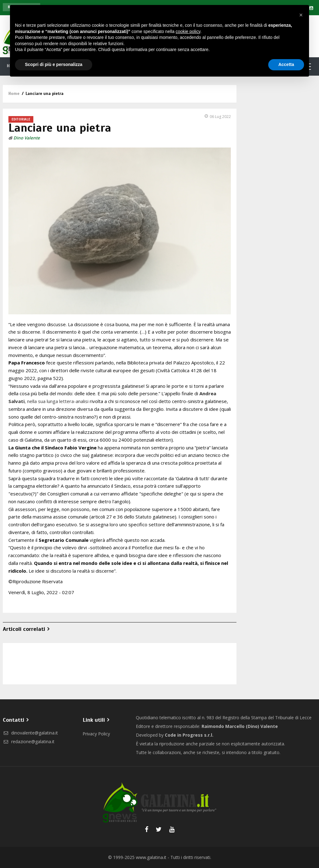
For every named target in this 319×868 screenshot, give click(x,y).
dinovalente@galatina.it (30, 733)
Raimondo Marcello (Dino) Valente (240, 726)
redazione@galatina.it (29, 741)
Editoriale (21, 119)
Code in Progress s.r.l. (189, 735)
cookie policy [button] (188, 31)
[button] (301, 15)
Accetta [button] (286, 64)
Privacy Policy (96, 734)
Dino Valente (27, 138)
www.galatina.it (151, 857)
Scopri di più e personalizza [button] (54, 64)
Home (14, 94)
